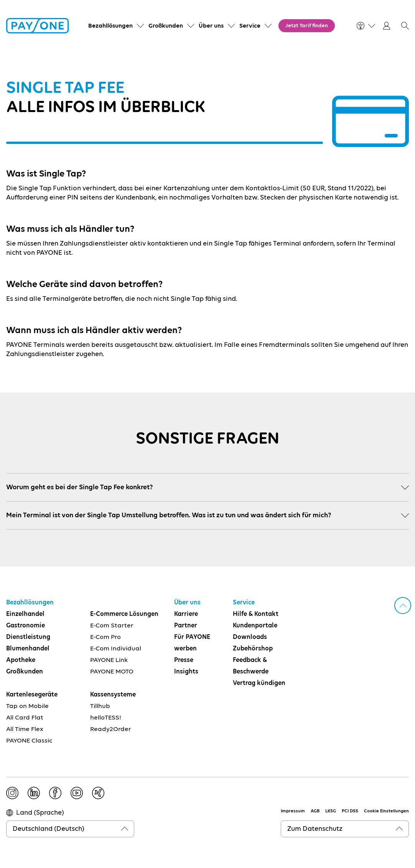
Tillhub (100, 706)
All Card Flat (25, 718)
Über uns (187, 603)
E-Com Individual (116, 649)
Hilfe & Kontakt (256, 614)
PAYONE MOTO (112, 672)
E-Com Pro (105, 637)
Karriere (186, 614)
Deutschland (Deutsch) (49, 829)
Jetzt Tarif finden (307, 26)
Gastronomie (26, 626)
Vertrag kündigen (259, 683)
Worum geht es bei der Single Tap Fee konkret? (207, 487)
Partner (186, 626)
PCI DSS (350, 811)
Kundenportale (255, 626)
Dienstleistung (28, 637)
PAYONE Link (109, 660)
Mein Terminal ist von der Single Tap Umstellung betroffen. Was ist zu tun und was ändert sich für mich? (207, 515)
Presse (184, 660)
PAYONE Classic (29, 741)
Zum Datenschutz (315, 829)
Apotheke (21, 660)
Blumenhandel (28, 649)
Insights (186, 672)
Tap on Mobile (27, 706)
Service (244, 603)
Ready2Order (111, 729)
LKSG (331, 811)
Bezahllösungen (30, 603)
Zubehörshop (253, 649)
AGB (315, 811)
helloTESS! (106, 718)
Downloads (250, 637)
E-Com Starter (112, 626)
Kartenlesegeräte (32, 695)
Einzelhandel (25, 614)
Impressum (293, 811)
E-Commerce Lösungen (124, 614)
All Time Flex (25, 729)
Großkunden (25, 672)
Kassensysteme (113, 695)
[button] (405, 26)
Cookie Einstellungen (386, 811)
